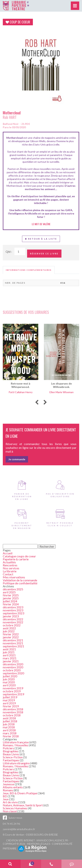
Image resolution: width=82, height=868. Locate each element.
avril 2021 (9, 655)
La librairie (10, 571)
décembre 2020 (13, 664)
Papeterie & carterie (16, 559)
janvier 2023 (11, 616)
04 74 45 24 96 (11, 824)
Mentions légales (39, 844)
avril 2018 (9, 730)
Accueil (8, 553)
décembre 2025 (13, 589)
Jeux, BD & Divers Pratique (20, 793)
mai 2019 (9, 700)
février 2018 (11, 736)
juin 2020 (9, 679)
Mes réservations (14, 577)
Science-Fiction (13, 757)
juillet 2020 (10, 676)
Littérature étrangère (16, 763)
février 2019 (11, 706)
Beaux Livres (11, 754)
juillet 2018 (10, 721)
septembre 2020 (13, 673)
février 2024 (11, 604)
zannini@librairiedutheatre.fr (19, 829)
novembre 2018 (13, 712)
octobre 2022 (12, 625)
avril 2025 (9, 592)
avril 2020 (9, 685)
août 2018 (9, 718)
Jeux (6, 799)
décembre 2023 (13, 607)
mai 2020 (9, 682)
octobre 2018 (12, 715)
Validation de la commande (20, 580)
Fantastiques (11, 760)
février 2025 (11, 595)
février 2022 (11, 634)
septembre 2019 (13, 694)
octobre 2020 (12, 670)
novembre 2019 (13, 688)
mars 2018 (10, 733)
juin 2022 (9, 631)
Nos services (11, 568)
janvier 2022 (11, 637)
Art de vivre (10, 802)
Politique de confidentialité (20, 583)
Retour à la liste (41, 239)
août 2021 (9, 649)
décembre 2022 (13, 619)
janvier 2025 (11, 598)
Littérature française (16, 742)
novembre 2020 (13, 667)
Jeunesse (8, 784)
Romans (8, 790)
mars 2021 (10, 658)
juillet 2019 (10, 697)
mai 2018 (9, 727)
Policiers (8, 748)
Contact (8, 574)
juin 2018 (9, 724)
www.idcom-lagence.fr (52, 840)
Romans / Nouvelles (16, 745)
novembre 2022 (13, 622)
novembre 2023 (13, 610)
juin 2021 (9, 652)
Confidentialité (62, 844)
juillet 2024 (10, 601)
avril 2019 (9, 703)
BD (5, 796)
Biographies (11, 751)
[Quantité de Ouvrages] (20, 251)
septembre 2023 (13, 613)
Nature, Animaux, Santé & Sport (23, 805)
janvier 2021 (11, 661)
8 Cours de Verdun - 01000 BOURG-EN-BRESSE (30, 835)
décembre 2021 (13, 640)
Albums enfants (13, 787)
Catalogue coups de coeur (19, 556)
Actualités (9, 562)
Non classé (10, 811)
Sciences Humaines (15, 808)
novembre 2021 (13, 643)
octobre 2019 (12, 691)
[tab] (29, 270)
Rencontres (10, 565)
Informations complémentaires (29, 270)
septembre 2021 (13, 646)
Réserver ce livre (44, 254)
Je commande (17, 459)
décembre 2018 (13, 709)
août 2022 (9, 628)
